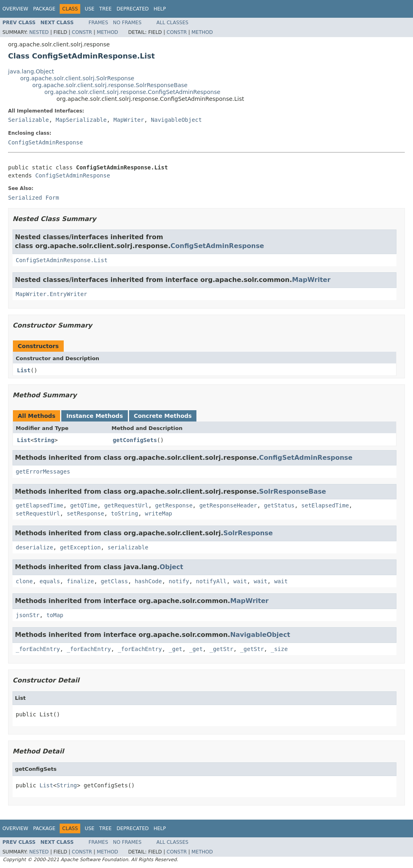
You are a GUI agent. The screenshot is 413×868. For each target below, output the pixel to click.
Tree (105, 9)
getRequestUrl (126, 505)
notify (179, 581)
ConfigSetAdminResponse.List (62, 260)
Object (172, 567)
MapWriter (129, 120)
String (44, 440)
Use (90, 9)
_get (175, 649)
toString (124, 513)
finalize (80, 581)
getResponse (174, 505)
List (24, 370)
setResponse (85, 513)
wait (240, 581)
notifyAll (211, 581)
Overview (15, 9)
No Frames (127, 23)
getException (80, 547)
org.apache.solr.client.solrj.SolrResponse (77, 78)
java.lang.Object (31, 71)
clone (24, 581)
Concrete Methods (163, 416)
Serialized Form (33, 198)
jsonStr (28, 615)
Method (107, 32)
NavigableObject (176, 120)
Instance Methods (94, 416)
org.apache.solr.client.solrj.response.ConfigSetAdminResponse (132, 92)
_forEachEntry (38, 649)
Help (160, 9)
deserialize (34, 547)
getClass (114, 581)
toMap (55, 615)
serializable (128, 547)
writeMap (158, 513)
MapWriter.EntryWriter (51, 294)
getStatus (279, 505)
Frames (99, 23)
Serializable (28, 120)
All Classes (172, 23)
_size (279, 649)
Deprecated (133, 9)
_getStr (221, 649)
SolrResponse (248, 533)
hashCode (148, 581)
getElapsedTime (40, 505)
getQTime (84, 505)
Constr (82, 32)
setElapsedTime (325, 505)
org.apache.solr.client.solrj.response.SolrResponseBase (110, 85)
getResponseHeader (228, 505)
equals (50, 581)
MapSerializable (81, 120)
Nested (39, 32)
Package (44, 9)
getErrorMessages (43, 472)
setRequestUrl (38, 513)
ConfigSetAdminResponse (45, 142)
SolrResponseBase (292, 491)
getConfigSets (135, 440)
